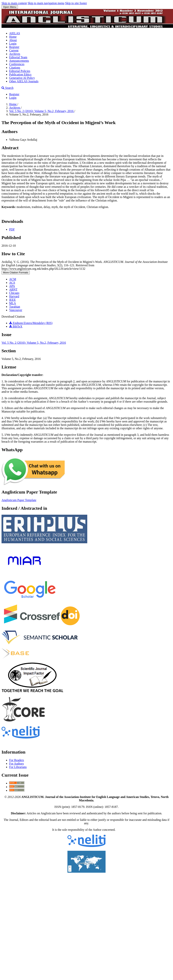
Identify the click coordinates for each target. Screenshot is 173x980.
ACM (13, 279)
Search (8, 88)
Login (13, 44)
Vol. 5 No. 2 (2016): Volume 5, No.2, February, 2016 (42, 111)
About (13, 40)
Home (13, 37)
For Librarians (18, 767)
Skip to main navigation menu (46, 3)
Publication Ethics (20, 74)
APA (12, 286)
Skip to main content (14, 3)
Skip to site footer (76, 3)
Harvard (14, 296)
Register (14, 47)
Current (14, 50)
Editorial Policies (20, 71)
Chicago (14, 293)
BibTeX (16, 326)
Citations (15, 68)
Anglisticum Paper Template (19, 500)
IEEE (12, 300)
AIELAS (15, 33)
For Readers (17, 760)
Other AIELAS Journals (24, 81)
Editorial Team (18, 57)
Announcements (19, 61)
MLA (13, 303)
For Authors (16, 764)
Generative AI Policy (22, 78)
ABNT (13, 289)
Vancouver (16, 310)
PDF (12, 229)
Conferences (17, 64)
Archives (15, 54)
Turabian (15, 307)
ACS (12, 283)
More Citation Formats (16, 272)
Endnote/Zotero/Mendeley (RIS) (31, 323)
